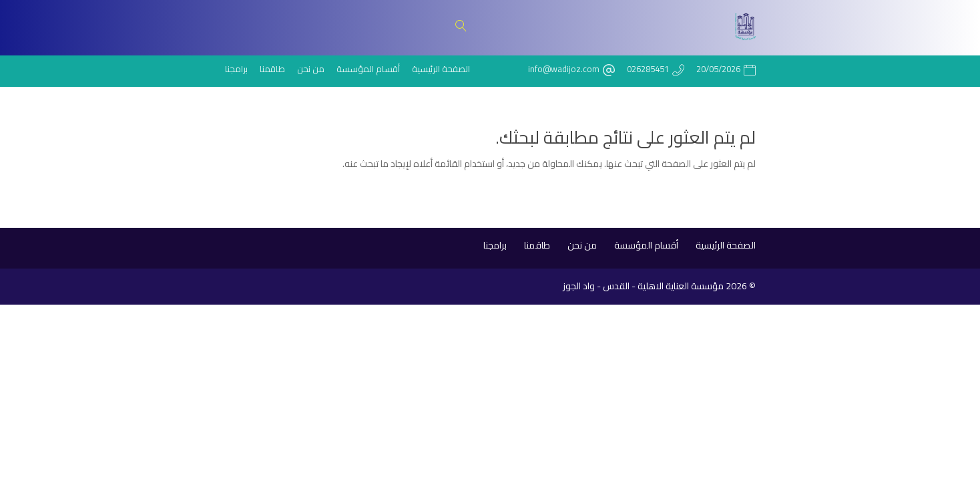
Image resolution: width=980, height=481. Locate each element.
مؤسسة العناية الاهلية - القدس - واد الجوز (643, 286)
